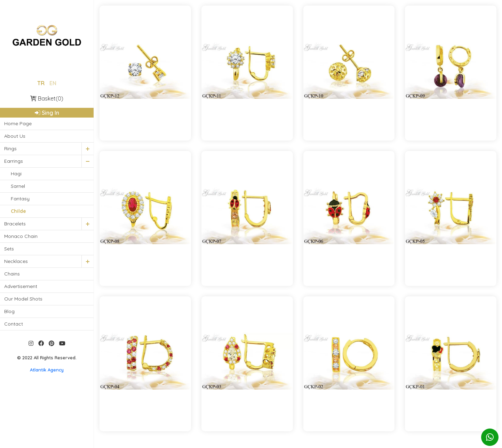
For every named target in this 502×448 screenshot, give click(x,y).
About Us (15, 136)
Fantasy (20, 199)
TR (41, 83)
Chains (12, 274)
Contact (14, 324)
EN (53, 83)
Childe (18, 211)
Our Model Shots (23, 299)
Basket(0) (47, 98)
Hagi (16, 174)
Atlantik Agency (47, 370)
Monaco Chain (21, 236)
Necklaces (16, 261)
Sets (9, 249)
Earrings (14, 161)
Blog (9, 311)
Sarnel (18, 186)
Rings (10, 149)
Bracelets (15, 224)
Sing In (47, 113)
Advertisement (21, 286)
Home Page (18, 123)
